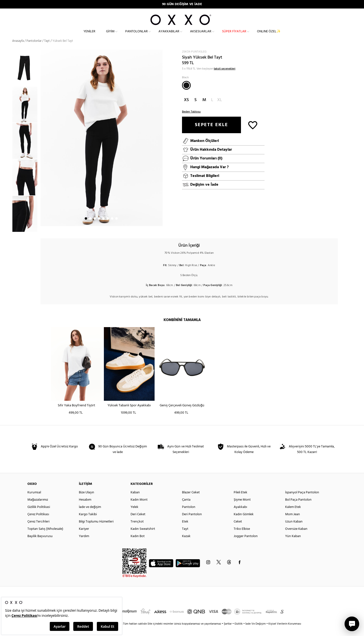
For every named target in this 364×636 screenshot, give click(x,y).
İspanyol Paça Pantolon (302, 501)
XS (186, 109)
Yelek (134, 516)
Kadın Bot (138, 545)
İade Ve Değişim (256, 633)
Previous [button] (8, 149)
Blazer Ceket (191, 501)
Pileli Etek (240, 501)
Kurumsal (34, 501)
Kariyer (84, 538)
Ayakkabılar (169, 35)
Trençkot (137, 530)
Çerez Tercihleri (38, 530)
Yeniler (89, 35)
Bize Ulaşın (87, 501)
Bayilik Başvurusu (40, 545)
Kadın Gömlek (244, 523)
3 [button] (95, 227)
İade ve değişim (90, 516)
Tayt (185, 538)
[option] (26, 113)
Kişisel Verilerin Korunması (285, 633)
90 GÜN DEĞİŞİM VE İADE (182, 4)
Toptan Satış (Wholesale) (45, 538)
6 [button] (108, 227)
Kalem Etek (293, 516)
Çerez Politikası (38, 523)
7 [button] (112, 227)
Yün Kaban (293, 545)
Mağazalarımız (38, 509)
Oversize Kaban (296, 538)
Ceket (238, 530)
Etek (185, 530)
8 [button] (116, 227)
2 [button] (90, 227)
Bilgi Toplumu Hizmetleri (96, 530)
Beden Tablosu (191, 120)
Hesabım (85, 509)
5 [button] (103, 227)
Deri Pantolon (192, 523)
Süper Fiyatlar (234, 35)
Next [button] (43, 147)
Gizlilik (239, 633)
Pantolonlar (136, 35)
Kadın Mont (139, 509)
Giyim (110, 35)
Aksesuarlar (201, 35)
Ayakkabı (240, 516)
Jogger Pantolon (246, 545)
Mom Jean (293, 523)
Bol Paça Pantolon (298, 509)
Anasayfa (18, 50)
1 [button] (86, 227)
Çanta (186, 509)
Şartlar (228, 633)
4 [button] (99, 227)
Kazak (186, 545)
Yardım (84, 545)
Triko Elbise (242, 538)
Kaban (135, 501)
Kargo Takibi (88, 523)
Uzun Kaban (294, 530)
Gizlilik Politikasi (39, 516)
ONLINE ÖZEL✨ (269, 35)
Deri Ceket (138, 523)
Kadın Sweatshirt (143, 538)
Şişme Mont (242, 509)
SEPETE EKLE (211, 133)
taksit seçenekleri (225, 77)
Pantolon (189, 516)
